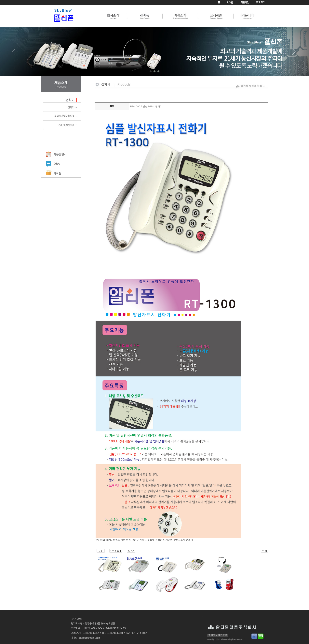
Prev (15, 53)
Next (294, 53)
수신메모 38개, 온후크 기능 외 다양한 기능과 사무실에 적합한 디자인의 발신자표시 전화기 (144, 540)
